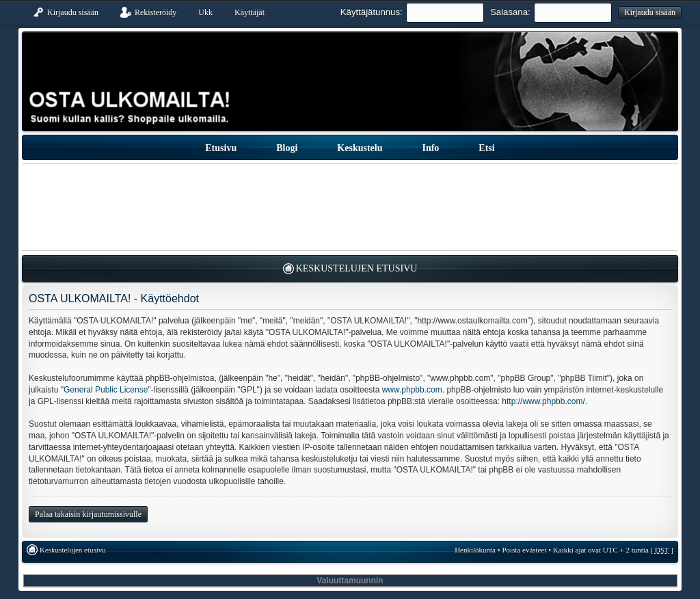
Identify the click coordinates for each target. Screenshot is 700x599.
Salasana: (510, 12)
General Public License (106, 390)
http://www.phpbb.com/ (543, 401)
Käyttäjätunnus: (372, 12)
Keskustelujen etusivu (357, 268)
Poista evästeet (524, 550)
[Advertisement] (350, 207)
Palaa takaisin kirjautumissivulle (88, 514)
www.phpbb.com (412, 390)
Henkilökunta (475, 550)
